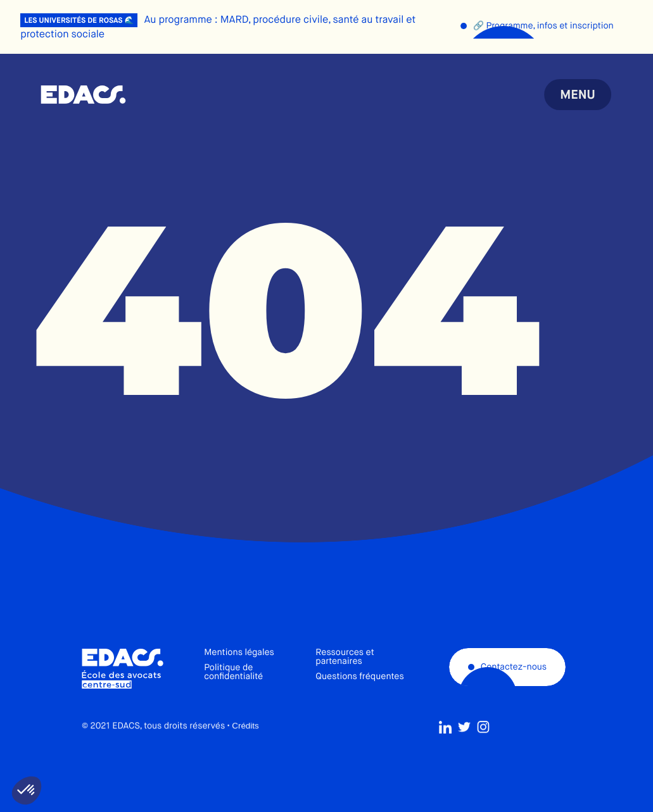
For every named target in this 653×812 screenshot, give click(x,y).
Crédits (245, 756)
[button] (27, 790)
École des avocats (83, 95)
